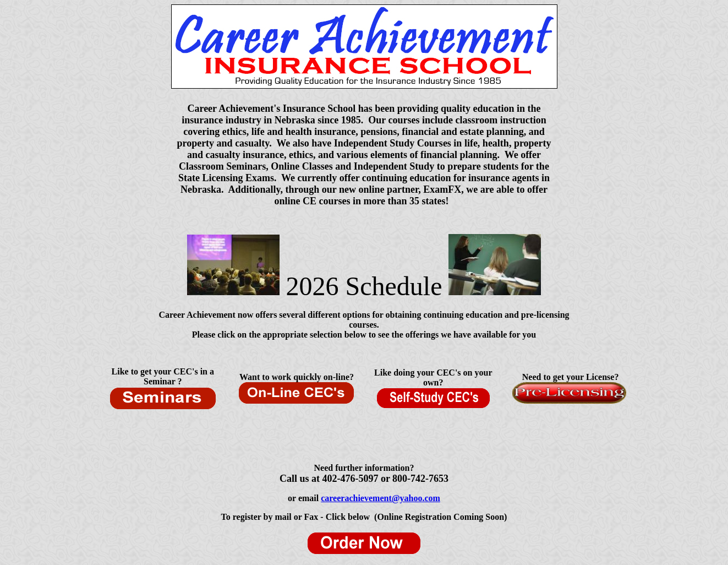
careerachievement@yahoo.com (381, 498)
